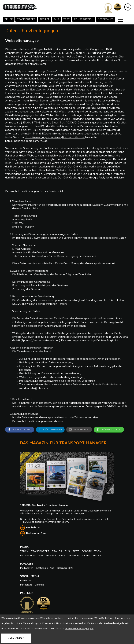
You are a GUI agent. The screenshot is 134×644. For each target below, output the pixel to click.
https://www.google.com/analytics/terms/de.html (55, 138)
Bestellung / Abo (36, 533)
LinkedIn (39, 585)
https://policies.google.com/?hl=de (26, 141)
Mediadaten (33, 528)
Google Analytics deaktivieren (107, 178)
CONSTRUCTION (84, 19)
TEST (66, 19)
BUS (56, 19)
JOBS (62, 556)
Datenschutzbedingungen (79, 629)
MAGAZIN (73, 556)
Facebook (26, 581)
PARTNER (26, 593)
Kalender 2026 (65, 568)
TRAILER (45, 19)
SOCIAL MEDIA (30, 576)
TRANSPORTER (26, 19)
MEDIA (24, 547)
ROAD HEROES (47, 556)
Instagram (26, 585)
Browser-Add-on (20, 167)
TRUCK (9, 19)
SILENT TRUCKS (91, 556)
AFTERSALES (106, 19)
